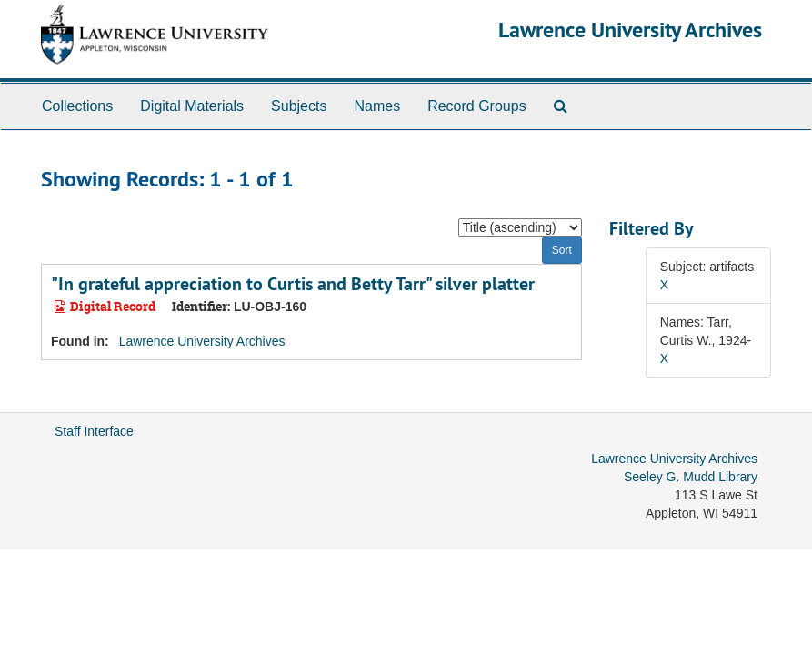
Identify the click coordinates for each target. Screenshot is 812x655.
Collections (77, 106)
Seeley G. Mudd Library (691, 477)
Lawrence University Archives (630, 30)
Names (377, 106)
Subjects (299, 106)
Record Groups (477, 106)
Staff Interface (94, 431)
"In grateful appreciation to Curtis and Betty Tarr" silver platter (293, 284)
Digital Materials (192, 106)
